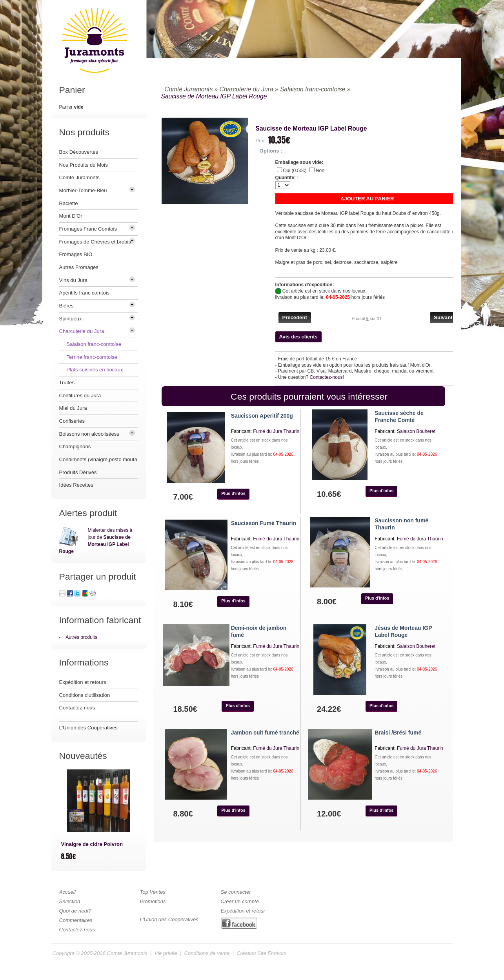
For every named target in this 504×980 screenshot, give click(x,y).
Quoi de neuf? (75, 911)
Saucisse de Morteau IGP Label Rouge (214, 96)
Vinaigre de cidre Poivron (92, 844)
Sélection (70, 901)
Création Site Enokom (261, 953)
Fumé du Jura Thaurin (276, 431)
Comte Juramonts (127, 953)
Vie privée (166, 953)
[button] (368, 199)
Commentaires (76, 920)
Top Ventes (153, 892)
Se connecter (236, 892)
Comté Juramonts (188, 89)
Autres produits (81, 637)
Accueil (67, 892)
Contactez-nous (77, 708)
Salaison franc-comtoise (313, 89)
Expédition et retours (83, 682)
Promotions (153, 901)
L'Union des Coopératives (88, 728)
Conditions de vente (207, 953)
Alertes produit (88, 513)
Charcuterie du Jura (247, 89)
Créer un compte (240, 901)
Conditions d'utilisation (85, 695)
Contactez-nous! (327, 377)
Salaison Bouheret (416, 431)
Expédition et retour (243, 911)
